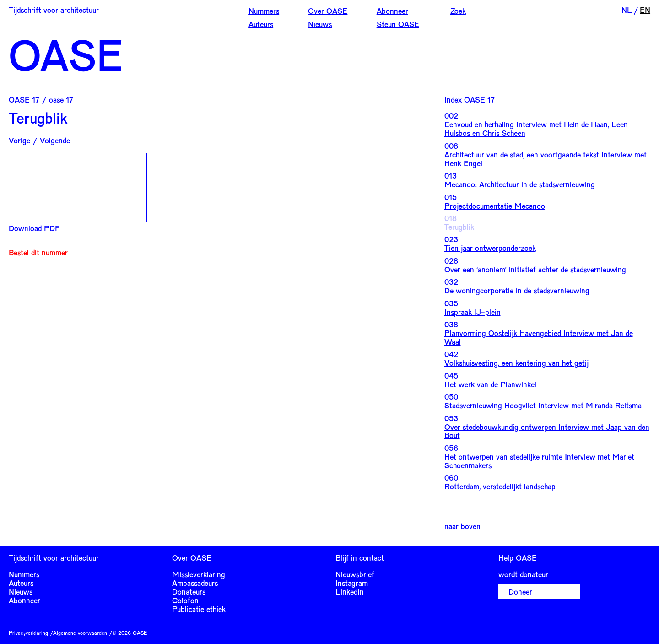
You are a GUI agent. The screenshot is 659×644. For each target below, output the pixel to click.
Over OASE (328, 11)
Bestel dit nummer (38, 252)
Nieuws (320, 24)
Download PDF (34, 228)
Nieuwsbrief (355, 574)
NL (627, 10)
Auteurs (261, 24)
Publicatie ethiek (199, 609)
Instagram (352, 583)
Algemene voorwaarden (80, 633)
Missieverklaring (199, 574)
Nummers (264, 11)
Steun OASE (398, 24)
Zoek (458, 11)
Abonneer (392, 11)
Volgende (55, 140)
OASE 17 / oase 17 (41, 99)
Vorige (19, 140)
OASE (66, 54)
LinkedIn (350, 591)
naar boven (462, 526)
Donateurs (189, 591)
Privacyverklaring (28, 633)
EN (645, 10)
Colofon (185, 600)
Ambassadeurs (195, 583)
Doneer (520, 591)
